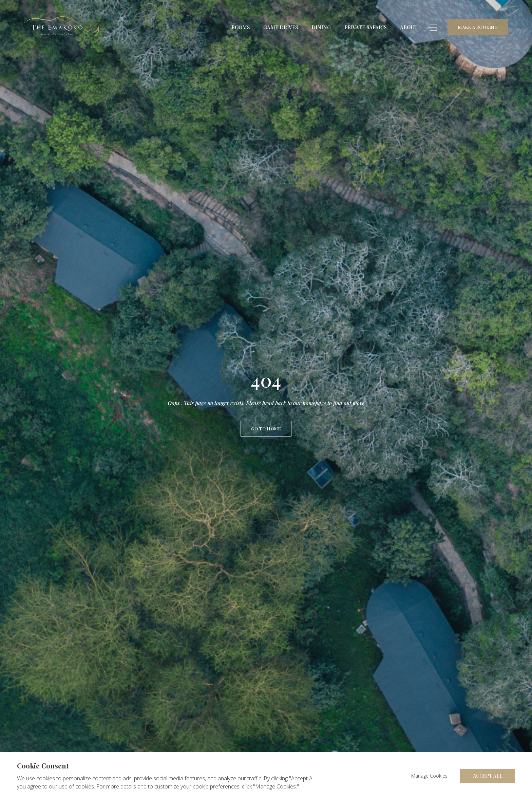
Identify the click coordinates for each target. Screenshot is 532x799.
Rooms (241, 28)
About (409, 28)
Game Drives (281, 28)
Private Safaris (365, 28)
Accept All (488, 776)
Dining (321, 28)
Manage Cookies (429, 776)
